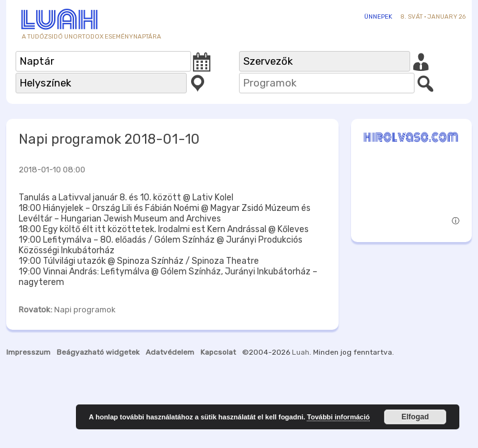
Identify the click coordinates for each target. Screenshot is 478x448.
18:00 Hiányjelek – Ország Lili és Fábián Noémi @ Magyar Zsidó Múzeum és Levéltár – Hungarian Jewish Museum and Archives (165, 213)
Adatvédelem (170, 352)
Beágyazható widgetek (98, 352)
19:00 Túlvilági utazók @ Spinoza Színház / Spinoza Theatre (139, 261)
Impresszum (28, 352)
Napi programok (85, 310)
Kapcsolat (218, 352)
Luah (301, 352)
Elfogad (415, 417)
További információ (338, 417)
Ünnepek (378, 17)
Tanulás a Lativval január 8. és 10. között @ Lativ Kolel (126, 198)
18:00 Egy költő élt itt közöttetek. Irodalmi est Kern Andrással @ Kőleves (164, 229)
